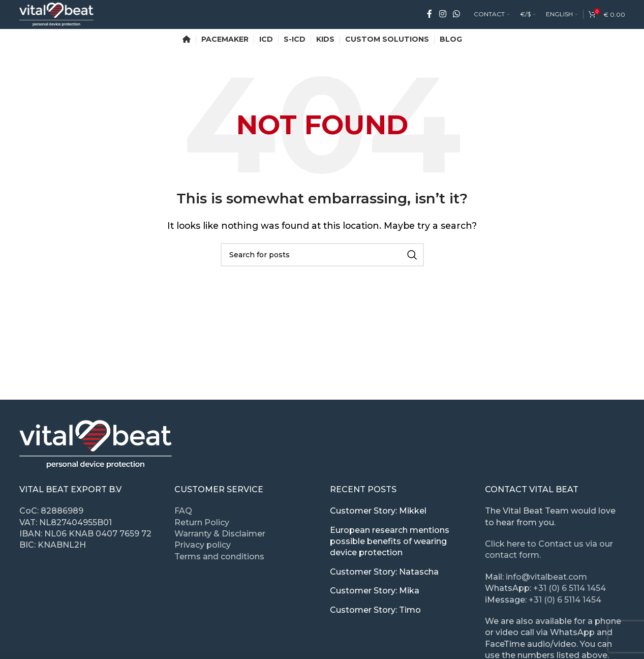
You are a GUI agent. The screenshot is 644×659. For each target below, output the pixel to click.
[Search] (322, 256)
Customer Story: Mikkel (378, 512)
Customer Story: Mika (375, 592)
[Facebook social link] (430, 15)
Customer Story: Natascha (384, 573)
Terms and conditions (219, 558)
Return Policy (202, 524)
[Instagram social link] (442, 15)
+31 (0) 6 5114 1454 (570, 590)
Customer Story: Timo (375, 611)
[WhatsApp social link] (456, 15)
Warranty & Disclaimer (220, 535)
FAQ (183, 512)
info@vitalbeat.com (546, 578)
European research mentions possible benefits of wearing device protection (390, 543)
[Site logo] (59, 14)
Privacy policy (203, 547)
